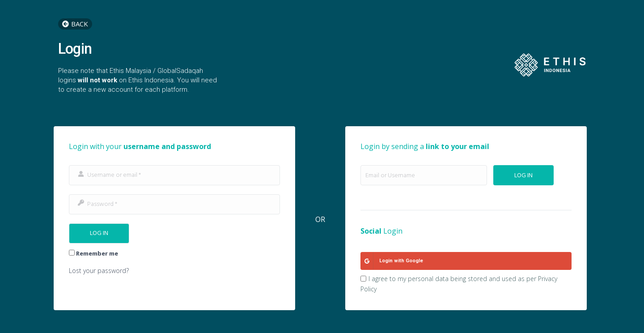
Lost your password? (99, 271)
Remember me (93, 253)
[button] (75, 24)
